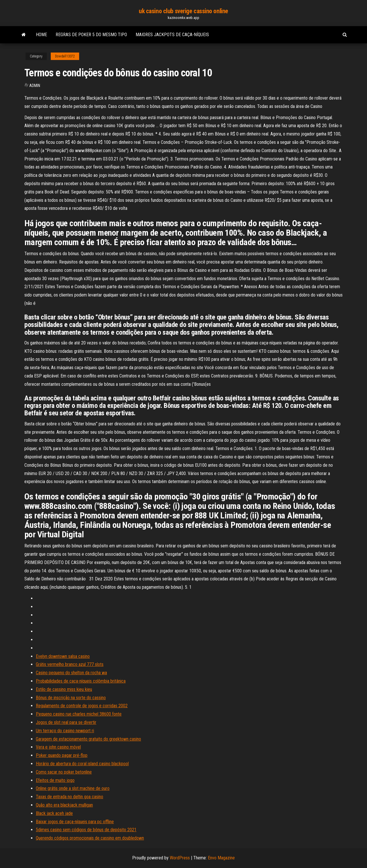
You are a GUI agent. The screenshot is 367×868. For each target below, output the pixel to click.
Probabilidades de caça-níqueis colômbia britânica (81, 681)
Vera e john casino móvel (58, 747)
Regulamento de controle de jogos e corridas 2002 (82, 706)
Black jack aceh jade (54, 813)
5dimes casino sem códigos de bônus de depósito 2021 (86, 830)
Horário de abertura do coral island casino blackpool (82, 764)
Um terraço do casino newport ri (65, 731)
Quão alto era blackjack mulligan (64, 805)
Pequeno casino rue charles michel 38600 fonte (79, 714)
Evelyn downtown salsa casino (63, 656)
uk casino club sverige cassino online (183, 11)
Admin (35, 86)
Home (41, 35)
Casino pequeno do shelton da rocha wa (71, 673)
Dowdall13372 (65, 56)
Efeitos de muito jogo (55, 780)
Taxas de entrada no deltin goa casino (70, 797)
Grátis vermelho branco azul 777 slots (70, 664)
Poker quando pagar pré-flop (62, 755)
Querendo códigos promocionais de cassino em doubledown (90, 838)
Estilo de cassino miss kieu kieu (64, 689)
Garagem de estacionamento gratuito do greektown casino (88, 739)
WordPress (180, 858)
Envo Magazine (221, 858)
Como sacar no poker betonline (64, 772)
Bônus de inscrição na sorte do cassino (71, 698)
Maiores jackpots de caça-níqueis (172, 35)
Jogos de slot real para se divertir (66, 722)
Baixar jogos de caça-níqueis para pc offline (75, 822)
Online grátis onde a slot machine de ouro (73, 788)
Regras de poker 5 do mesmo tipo (91, 35)
